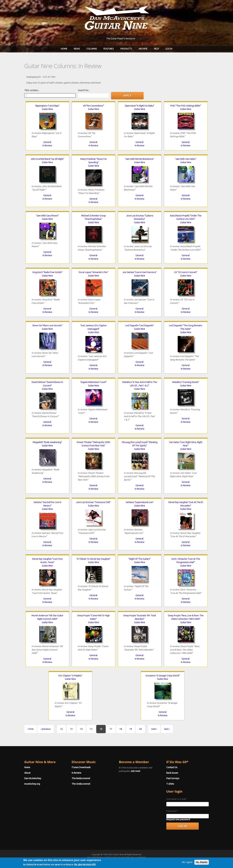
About (27, 773)
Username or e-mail (177, 799)
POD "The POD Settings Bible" (186, 106)
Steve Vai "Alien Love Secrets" (47, 325)
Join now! (135, 771)
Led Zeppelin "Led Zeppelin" (140, 325)
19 (131, 729)
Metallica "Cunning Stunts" (186, 382)
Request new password (178, 819)
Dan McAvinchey (33, 778)
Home (64, 49)
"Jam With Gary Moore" (47, 216)
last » (167, 729)
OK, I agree (187, 866)
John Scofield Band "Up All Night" (47, 159)
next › (154, 729)
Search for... (84, 90)
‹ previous (46, 729)
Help (156, 49)
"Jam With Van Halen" (186, 159)
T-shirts (170, 784)
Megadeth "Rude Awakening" (47, 442)
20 (140, 729)
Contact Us (172, 767)
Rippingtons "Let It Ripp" (47, 106)
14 (81, 729)
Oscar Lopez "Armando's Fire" (93, 272)
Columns (92, 49)
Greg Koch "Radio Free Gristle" (47, 272)
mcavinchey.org (32, 784)
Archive (143, 49)
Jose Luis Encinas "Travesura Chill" (93, 502)
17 (111, 729)
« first (31, 729)
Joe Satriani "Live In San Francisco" (140, 272)
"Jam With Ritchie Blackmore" (140, 159)
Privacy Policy (155, 860)
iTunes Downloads (81, 767)
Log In (169, 49)
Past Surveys (173, 778)
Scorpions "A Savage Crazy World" (163, 676)
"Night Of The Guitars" (140, 559)
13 (71, 729)
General (47, 142)
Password (172, 811)
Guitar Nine (47, 109)
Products (126, 49)
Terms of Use (133, 860)
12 (61, 729)
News (77, 49)
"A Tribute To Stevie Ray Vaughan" (94, 559)
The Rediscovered (81, 778)
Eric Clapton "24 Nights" (70, 676)
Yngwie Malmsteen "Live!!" (93, 382)
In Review (47, 146)
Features (109, 49)
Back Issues (172, 773)
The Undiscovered (81, 784)
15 (91, 729)
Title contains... (32, 90)
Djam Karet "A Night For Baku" (140, 106)
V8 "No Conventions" (93, 106)
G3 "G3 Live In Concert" (186, 272)
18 (121, 729)
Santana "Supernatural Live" (140, 502)
